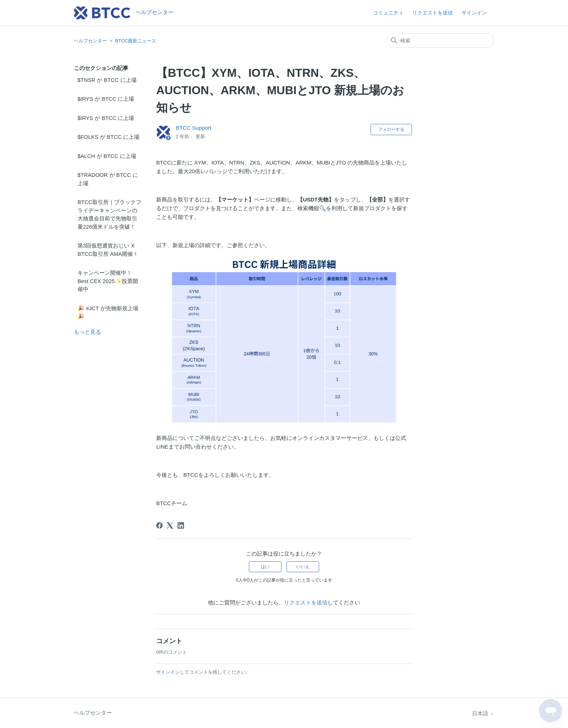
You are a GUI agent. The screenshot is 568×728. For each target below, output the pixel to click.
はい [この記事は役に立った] (265, 567)
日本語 (483, 713)
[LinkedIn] (181, 525)
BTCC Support (193, 128)
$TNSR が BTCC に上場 (107, 80)
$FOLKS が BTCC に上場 (108, 137)
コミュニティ (388, 13)
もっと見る (87, 332)
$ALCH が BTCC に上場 (107, 156)
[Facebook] (159, 525)
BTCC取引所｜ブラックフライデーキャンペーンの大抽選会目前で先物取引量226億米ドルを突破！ (109, 214)
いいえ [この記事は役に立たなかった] (303, 567)
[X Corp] (170, 525)
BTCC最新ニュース (136, 41)
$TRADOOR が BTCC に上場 (108, 179)
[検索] (440, 41)
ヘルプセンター (90, 41)
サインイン (168, 672)
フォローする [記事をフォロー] (391, 129)
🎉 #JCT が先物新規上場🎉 (108, 312)
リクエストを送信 (433, 13)
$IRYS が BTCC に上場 (106, 99)
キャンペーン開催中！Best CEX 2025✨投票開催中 (108, 281)
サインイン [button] (474, 13)
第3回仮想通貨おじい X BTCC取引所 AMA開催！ (108, 250)
